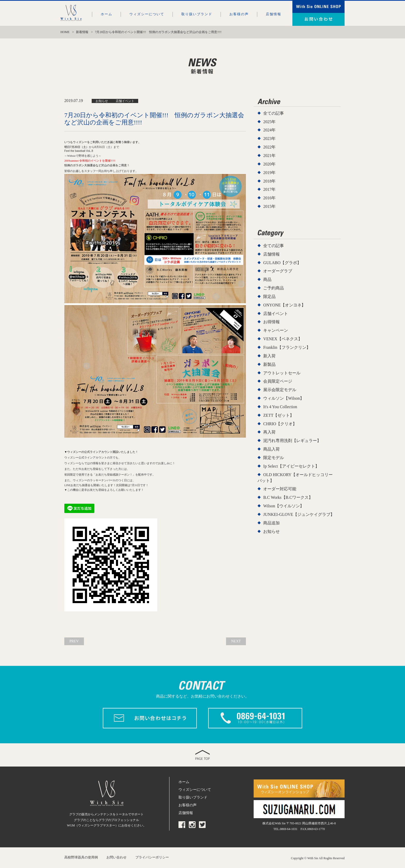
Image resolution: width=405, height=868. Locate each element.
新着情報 (82, 32)
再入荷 (269, 432)
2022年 (269, 147)
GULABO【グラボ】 (282, 263)
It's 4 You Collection (280, 407)
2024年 (269, 130)
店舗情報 (274, 14)
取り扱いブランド (197, 14)
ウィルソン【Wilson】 (284, 398)
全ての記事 (274, 113)
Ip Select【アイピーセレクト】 (291, 466)
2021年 (269, 156)
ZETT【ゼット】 (279, 415)
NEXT (237, 641)
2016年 (269, 198)
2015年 (269, 206)
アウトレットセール (282, 373)
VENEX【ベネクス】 (283, 339)
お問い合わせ (116, 856)
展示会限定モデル (280, 390)
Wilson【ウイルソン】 (284, 506)
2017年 (269, 189)
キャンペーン (276, 330)
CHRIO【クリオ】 (280, 424)
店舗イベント (276, 314)
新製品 (269, 364)
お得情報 (271, 322)
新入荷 (269, 356)
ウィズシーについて (147, 14)
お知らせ (271, 531)
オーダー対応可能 (280, 489)
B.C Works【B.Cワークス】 (288, 497)
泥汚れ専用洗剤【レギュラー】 (292, 441)
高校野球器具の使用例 (81, 856)
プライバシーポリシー (152, 856)
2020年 (269, 164)
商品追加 (271, 523)
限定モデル (274, 458)
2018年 (269, 181)
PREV (73, 641)
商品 (267, 279)
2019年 (269, 173)
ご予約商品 (274, 288)
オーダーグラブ (278, 271)
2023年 (269, 139)
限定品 (269, 297)
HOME (65, 32)
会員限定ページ (278, 381)
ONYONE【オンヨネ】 (284, 305)
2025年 (269, 122)
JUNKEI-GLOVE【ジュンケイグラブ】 (299, 514)
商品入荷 (271, 449)
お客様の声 (239, 14)
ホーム (107, 14)
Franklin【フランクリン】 (287, 347)
